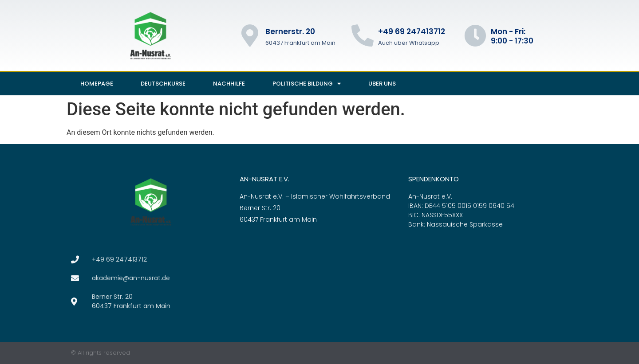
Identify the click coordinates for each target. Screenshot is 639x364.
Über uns (382, 84)
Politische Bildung (307, 84)
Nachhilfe (229, 84)
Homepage (97, 84)
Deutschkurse (163, 84)
